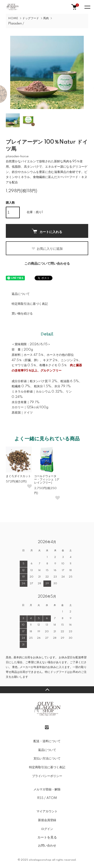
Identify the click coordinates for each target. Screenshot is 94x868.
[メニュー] (87, 7)
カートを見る (47, 837)
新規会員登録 (47, 820)
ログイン (47, 829)
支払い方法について (47, 759)
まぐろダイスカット (18, 476)
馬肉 (46, 18)
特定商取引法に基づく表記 (30, 304)
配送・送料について (47, 741)
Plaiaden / (16, 24)
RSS (40, 798)
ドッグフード (31, 18)
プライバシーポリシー (47, 776)
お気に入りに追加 (47, 249)
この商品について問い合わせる (47, 264)
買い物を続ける (22, 314)
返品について (21, 294)
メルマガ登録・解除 (47, 789)
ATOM (52, 798)
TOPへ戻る (47, 690)
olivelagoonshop (40, 860)
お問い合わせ (47, 846)
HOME (13, 18)
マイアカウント (47, 811)
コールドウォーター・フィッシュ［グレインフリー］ (47, 480)
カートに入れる (47, 231)
